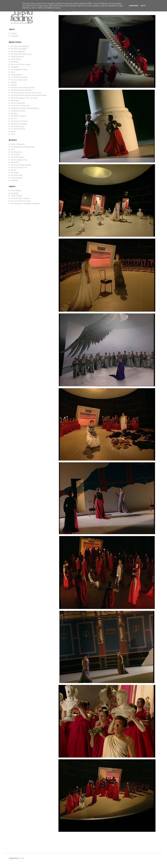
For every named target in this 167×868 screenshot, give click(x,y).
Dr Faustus (15, 173)
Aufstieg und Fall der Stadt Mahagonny (25, 108)
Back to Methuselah (18, 103)
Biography (14, 36)
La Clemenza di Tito (18, 129)
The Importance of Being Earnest (23, 87)
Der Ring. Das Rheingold (20, 46)
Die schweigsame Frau (19, 160)
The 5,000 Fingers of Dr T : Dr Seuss (24, 98)
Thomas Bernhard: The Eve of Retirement (26, 93)
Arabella (14, 82)
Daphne (14, 85)
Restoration (15, 100)
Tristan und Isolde (17, 56)
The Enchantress (17, 75)
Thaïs (13, 72)
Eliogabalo (15, 67)
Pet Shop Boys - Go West (20, 198)
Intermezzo (15, 162)
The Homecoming (17, 126)
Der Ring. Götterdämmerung (21, 54)
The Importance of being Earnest (23, 147)
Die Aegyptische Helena (19, 69)
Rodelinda (14, 62)
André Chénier (16, 59)
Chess (13, 134)
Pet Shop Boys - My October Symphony (25, 203)
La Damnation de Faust (19, 77)
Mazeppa (14, 113)
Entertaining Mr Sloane (19, 121)
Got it (143, 6)
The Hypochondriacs (18, 111)
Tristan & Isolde (16, 196)
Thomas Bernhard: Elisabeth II (22, 90)
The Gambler (15, 155)
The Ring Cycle (16, 152)
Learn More (134, 6)
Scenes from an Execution (20, 106)
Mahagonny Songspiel (19, 124)
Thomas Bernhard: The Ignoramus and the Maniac (29, 95)
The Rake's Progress (18, 116)
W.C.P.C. (14, 119)
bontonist (21, 858)
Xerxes (13, 131)
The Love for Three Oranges (21, 165)
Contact (14, 33)
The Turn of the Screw (19, 80)
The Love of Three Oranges (21, 64)
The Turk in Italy (16, 175)
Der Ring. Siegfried (18, 51)
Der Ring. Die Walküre (19, 49)
